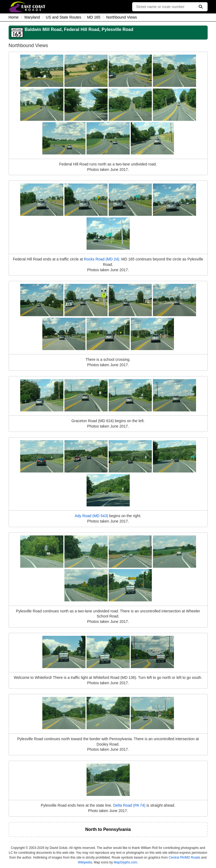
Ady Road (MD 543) (91, 516)
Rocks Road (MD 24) (102, 259)
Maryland (32, 17)
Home (14, 17)
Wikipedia (85, 862)
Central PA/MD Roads (184, 858)
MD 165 (94, 17)
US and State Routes (64, 17)
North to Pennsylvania (108, 829)
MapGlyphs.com (126, 862)
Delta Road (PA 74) (129, 805)
